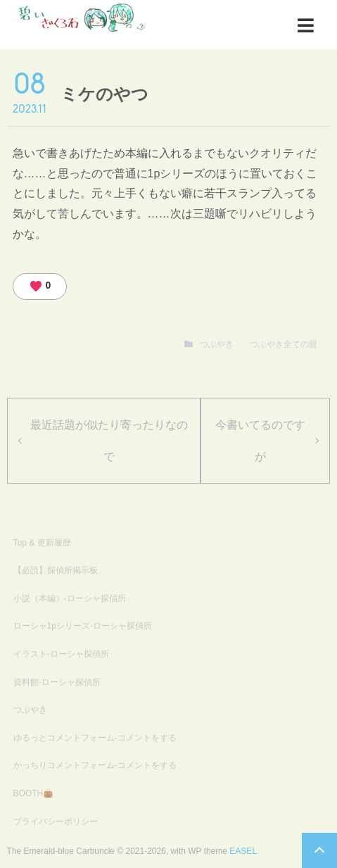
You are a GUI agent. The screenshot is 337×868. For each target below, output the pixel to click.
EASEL (243, 851)
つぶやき (217, 344)
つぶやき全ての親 (284, 344)
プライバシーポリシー (56, 822)
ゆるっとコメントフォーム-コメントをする (95, 738)
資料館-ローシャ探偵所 (57, 682)
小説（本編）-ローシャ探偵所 (70, 598)
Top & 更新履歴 (42, 543)
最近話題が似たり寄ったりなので (109, 441)
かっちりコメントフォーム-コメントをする (95, 765)
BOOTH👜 (34, 793)
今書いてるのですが (260, 441)
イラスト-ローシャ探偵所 (61, 654)
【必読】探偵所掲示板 (56, 570)
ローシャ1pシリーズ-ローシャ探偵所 (83, 626)
